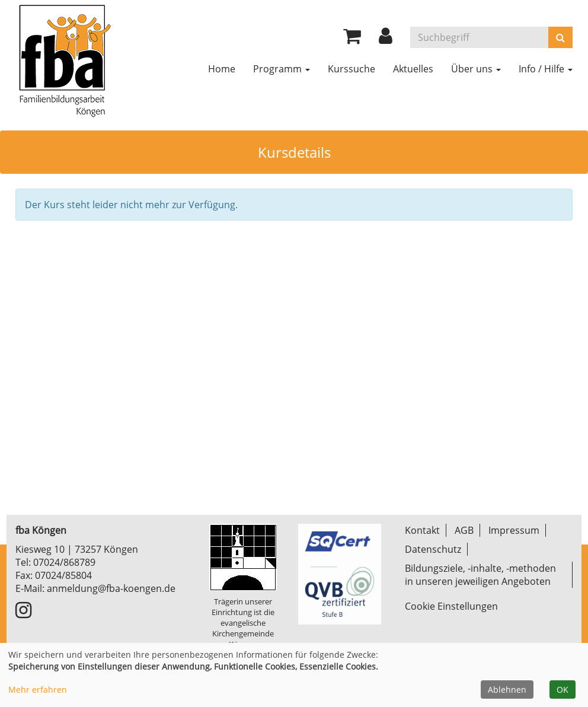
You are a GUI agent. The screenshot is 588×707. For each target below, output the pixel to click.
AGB (464, 530)
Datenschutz (433, 549)
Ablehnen (507, 690)
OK (563, 690)
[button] (386, 39)
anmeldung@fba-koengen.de (111, 588)
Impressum (514, 530)
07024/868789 (64, 562)
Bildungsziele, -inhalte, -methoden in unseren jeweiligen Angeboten (480, 575)
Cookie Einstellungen (451, 606)
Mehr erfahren (38, 690)
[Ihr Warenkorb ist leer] (352, 39)
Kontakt (422, 530)
